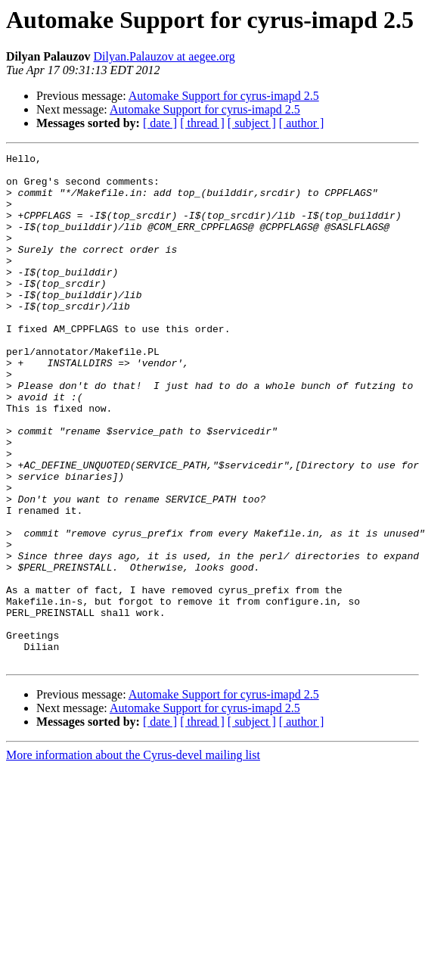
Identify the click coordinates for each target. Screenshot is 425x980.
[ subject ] (252, 123)
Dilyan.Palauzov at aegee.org (164, 56)
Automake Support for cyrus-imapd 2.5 (224, 96)
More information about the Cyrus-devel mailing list (133, 857)
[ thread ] (202, 123)
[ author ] (302, 123)
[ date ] (160, 123)
